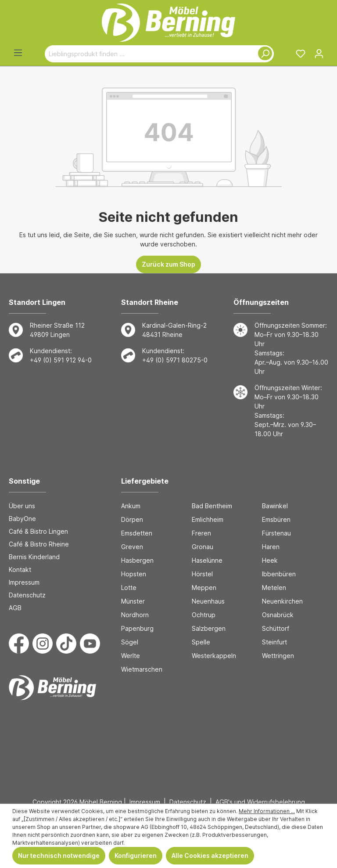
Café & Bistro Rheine (39, 544)
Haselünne (207, 560)
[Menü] (18, 53)
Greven (132, 547)
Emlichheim (208, 519)
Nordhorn (135, 615)
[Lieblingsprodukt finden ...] (149, 54)
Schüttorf (276, 628)
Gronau (203, 547)
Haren (271, 547)
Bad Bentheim (212, 506)
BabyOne (22, 519)
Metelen (274, 588)
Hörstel (202, 574)
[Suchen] (263, 54)
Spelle (201, 642)
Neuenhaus (208, 601)
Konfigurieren (136, 855)
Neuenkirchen (282, 601)
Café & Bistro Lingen (38, 531)
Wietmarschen (142, 669)
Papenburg (137, 628)
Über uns (22, 506)
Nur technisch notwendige (59, 855)
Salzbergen (209, 628)
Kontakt (20, 570)
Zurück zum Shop (168, 264)
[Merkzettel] (301, 54)
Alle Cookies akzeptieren (210, 855)
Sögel (130, 642)
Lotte (129, 588)
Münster (133, 601)
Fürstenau (276, 533)
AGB (15, 608)
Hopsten (134, 574)
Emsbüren (276, 519)
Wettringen (278, 656)
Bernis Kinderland (34, 557)
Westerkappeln (214, 656)
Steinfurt (274, 642)
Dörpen (132, 519)
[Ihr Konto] (319, 54)
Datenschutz (27, 595)
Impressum (24, 582)
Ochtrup (204, 615)
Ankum (131, 506)
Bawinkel (275, 506)
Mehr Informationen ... (267, 811)
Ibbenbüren (279, 574)
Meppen (204, 588)
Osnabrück (278, 615)
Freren (201, 533)
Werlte (131, 656)
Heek (270, 560)
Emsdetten (137, 533)
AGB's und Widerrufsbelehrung (260, 802)
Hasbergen (137, 560)
